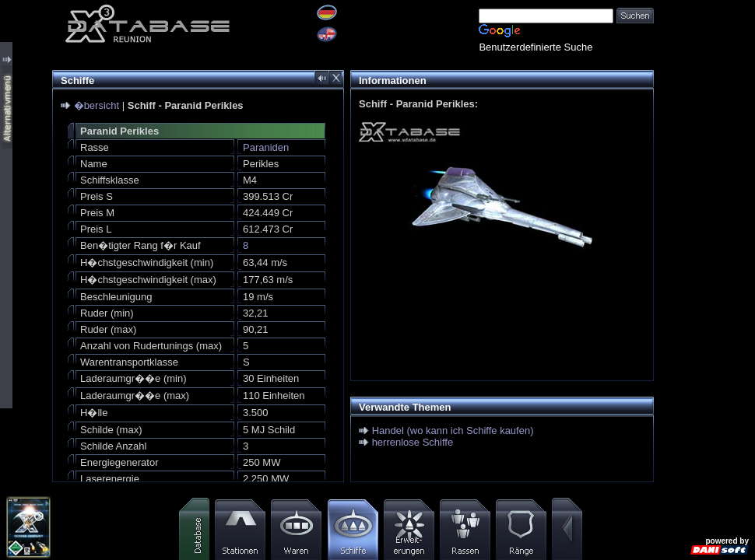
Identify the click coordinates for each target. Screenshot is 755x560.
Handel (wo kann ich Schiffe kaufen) (453, 430)
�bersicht (97, 105)
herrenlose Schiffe (413, 442)
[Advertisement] (704, 233)
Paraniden (266, 147)
